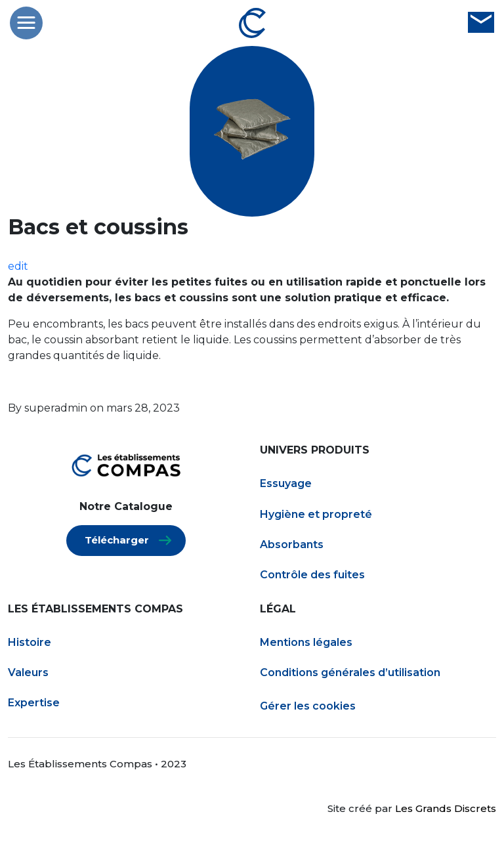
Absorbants (292, 544)
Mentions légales (306, 642)
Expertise (34, 703)
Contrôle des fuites (312, 575)
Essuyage (286, 483)
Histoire (30, 642)
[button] (26, 23)
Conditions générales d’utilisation (350, 673)
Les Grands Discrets (446, 808)
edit (18, 266)
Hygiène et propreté (316, 514)
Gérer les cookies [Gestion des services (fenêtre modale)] (308, 706)
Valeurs (28, 673)
